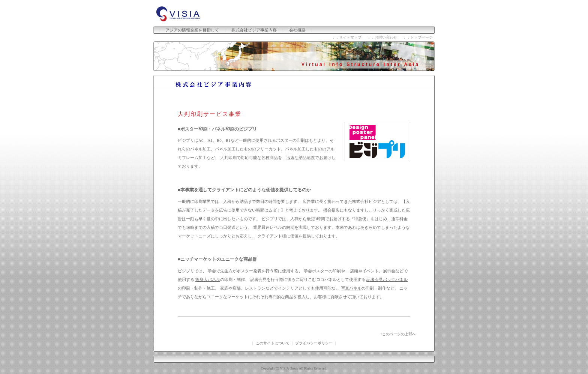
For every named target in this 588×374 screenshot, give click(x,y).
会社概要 (297, 30)
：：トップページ (418, 37)
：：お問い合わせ (382, 37)
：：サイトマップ (346, 37)
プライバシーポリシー (314, 343)
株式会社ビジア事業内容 (254, 30)
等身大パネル (208, 279)
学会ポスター (316, 271)
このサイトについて (273, 343)
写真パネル (351, 288)
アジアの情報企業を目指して (192, 30)
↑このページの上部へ (398, 334)
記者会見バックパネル (387, 279)
